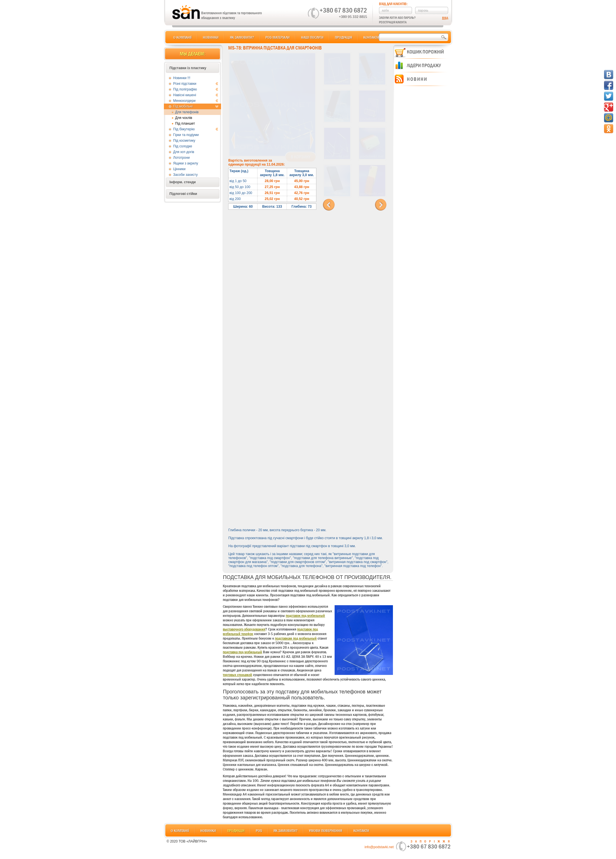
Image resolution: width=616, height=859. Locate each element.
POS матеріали (278, 37)
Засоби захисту (186, 175)
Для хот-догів (184, 152)
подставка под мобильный (242, 652)
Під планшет (185, 123)
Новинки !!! (182, 78)
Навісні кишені (196, 95)
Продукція (343, 37)
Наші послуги (312, 37)
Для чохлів (184, 118)
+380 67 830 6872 (343, 10)
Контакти (371, 37)
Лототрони (182, 158)
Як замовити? (242, 37)
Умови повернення (325, 831)
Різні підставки (196, 84)
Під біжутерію (196, 129)
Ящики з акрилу (186, 163)
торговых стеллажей (237, 675)
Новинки (211, 37)
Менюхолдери (196, 101)
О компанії (182, 37)
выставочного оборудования (244, 629)
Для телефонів (187, 112)
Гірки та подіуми (186, 135)
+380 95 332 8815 (353, 17)
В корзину (301, 157)
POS (259, 831)
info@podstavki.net (379, 847)
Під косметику (184, 141)
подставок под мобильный (305, 615)
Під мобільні (196, 106)
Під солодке (183, 146)
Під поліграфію (196, 89)
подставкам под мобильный (296, 638)
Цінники (179, 169)
